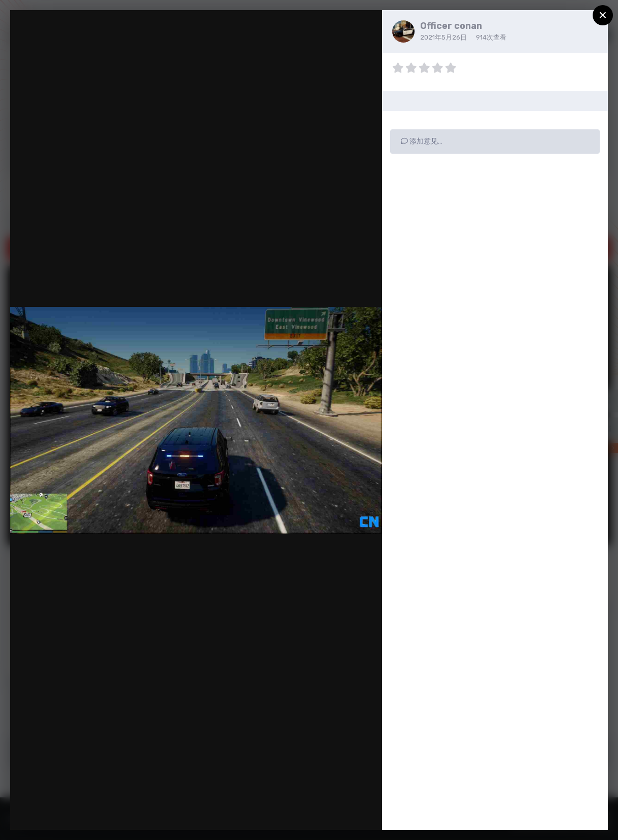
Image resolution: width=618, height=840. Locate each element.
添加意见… (422, 141)
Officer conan (451, 26)
